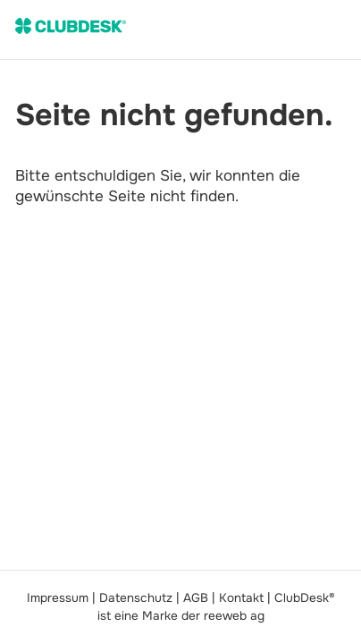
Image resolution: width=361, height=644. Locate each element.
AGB (196, 598)
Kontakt (241, 598)
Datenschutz (136, 598)
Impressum (58, 598)
